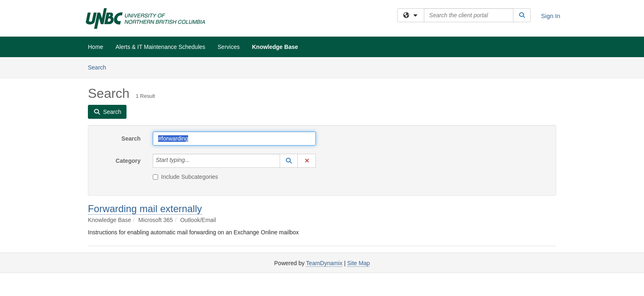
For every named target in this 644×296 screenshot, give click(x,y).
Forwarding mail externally (145, 209)
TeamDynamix (324, 263)
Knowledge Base (275, 47)
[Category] (194, 161)
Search (100, 67)
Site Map (358, 263)
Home (95, 47)
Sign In (551, 16)
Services (229, 47)
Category (128, 161)
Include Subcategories (185, 177)
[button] (289, 161)
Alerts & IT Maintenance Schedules (160, 47)
